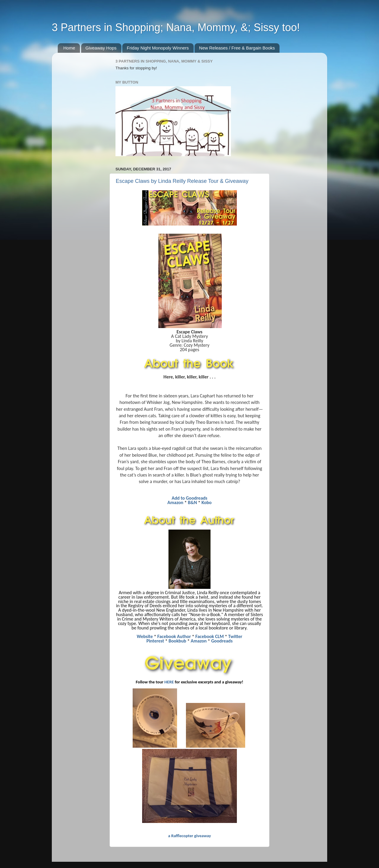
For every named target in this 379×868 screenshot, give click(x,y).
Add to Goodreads (190, 498)
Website (145, 636)
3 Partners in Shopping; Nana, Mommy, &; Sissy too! (176, 27)
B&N (192, 502)
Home (69, 48)
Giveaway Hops (101, 48)
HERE (169, 682)
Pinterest (155, 641)
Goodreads (222, 641)
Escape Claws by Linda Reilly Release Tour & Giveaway (182, 181)
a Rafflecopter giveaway (190, 836)
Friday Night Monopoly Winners (158, 48)
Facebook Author (174, 636)
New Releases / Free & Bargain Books (237, 48)
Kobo (206, 502)
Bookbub (177, 641)
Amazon (175, 502)
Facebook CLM (210, 636)
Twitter (235, 636)
